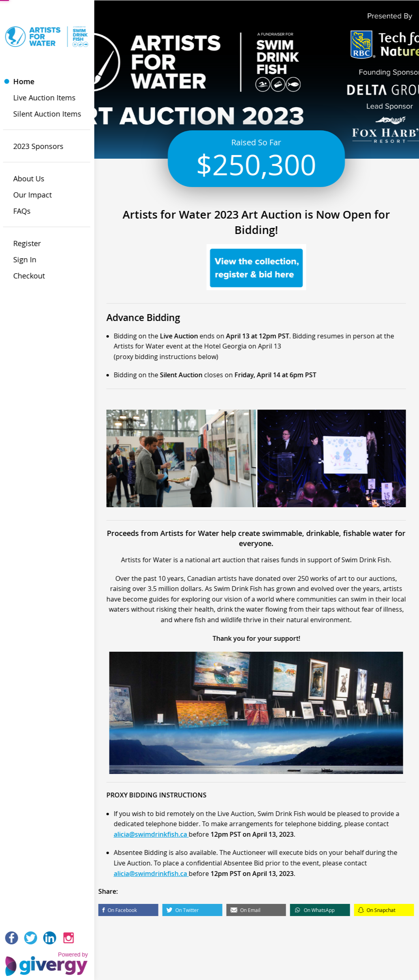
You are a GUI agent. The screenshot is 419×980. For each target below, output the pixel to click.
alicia (138, 841)
